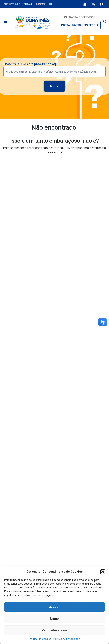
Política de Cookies (40, 639)
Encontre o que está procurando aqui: (31, 64)
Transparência (12, 4)
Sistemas (40, 4)
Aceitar (54, 607)
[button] (103, 572)
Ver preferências (55, 630)
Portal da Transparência (80, 25)
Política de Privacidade (67, 639)
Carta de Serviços (80, 17)
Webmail (28, 4)
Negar (54, 619)
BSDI (51, 4)
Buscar (54, 86)
